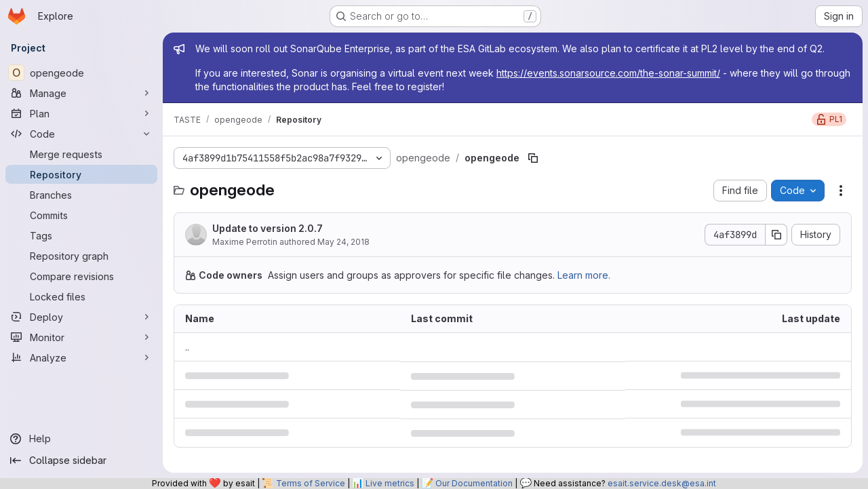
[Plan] (81, 113)
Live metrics (390, 483)
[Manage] (81, 93)
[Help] (81, 439)
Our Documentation (474, 483)
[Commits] (81, 215)
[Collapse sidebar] (81, 461)
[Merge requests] (81, 154)
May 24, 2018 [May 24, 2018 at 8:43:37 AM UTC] (343, 242)
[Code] (81, 134)
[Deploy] (81, 317)
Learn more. (584, 275)
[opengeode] (81, 73)
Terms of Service (311, 483)
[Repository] (81, 174)
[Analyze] (81, 357)
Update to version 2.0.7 (268, 228)
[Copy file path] (533, 158)
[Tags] (81, 235)
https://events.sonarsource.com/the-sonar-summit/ (608, 73)
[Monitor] (81, 337)
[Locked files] (81, 296)
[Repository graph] (81, 256)
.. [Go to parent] (187, 347)
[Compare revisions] (81, 276)
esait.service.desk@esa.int (662, 483)
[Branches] (81, 195)
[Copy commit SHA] (776, 235)
